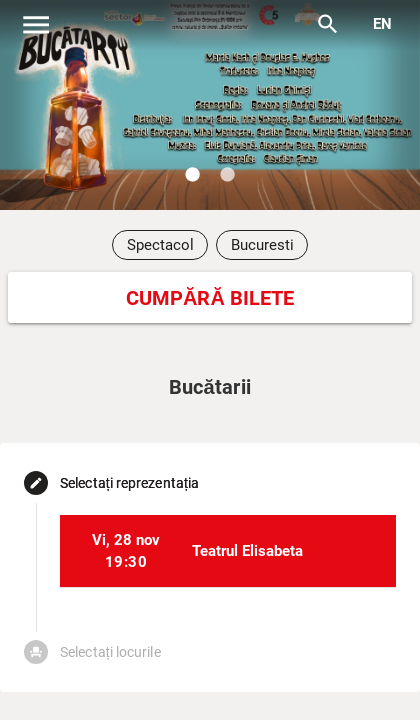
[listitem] (228, 551)
